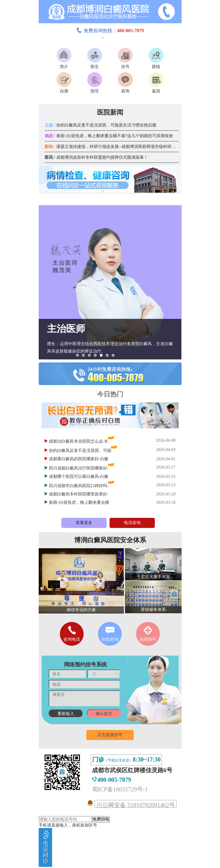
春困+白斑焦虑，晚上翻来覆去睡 (79, 502)
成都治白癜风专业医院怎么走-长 (79, 441)
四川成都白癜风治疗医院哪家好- (79, 468)
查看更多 (84, 523)
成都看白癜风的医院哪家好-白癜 (79, 459)
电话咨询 (132, 523)
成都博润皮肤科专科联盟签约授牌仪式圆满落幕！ (96, 157)
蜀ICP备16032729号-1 (120, 789)
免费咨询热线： (110, 31)
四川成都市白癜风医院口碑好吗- (79, 486)
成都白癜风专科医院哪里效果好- (79, 494)
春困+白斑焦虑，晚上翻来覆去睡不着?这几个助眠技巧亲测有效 (109, 136)
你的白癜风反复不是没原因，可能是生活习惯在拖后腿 (100, 125)
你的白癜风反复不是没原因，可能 (80, 451)
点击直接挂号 (110, 735)
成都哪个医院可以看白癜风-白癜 (79, 477)
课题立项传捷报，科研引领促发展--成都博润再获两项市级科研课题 (112, 147)
